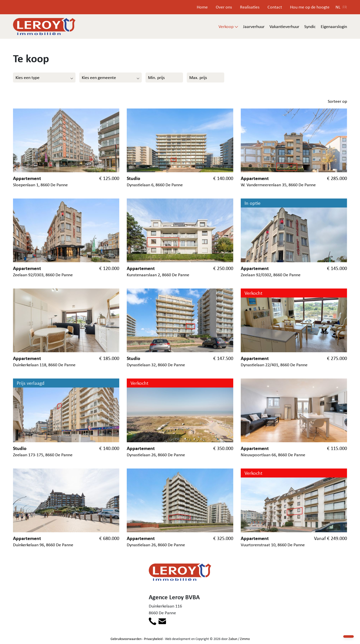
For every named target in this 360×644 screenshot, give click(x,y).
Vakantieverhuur (284, 26)
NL (338, 7)
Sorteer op (337, 101)
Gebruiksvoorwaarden (126, 639)
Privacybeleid (153, 639)
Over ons (224, 7)
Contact (275, 7)
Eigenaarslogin (334, 26)
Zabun (233, 639)
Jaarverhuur (254, 26)
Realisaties (250, 7)
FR (345, 7)
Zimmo (245, 639)
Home (202, 7)
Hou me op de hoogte (310, 7)
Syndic (310, 26)
